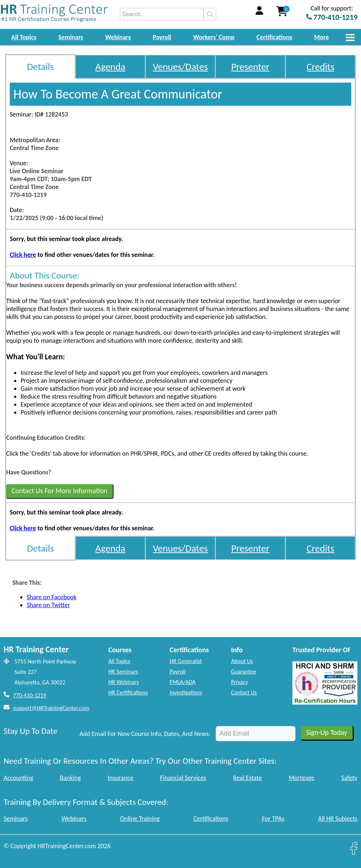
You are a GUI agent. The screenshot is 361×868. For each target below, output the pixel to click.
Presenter (251, 67)
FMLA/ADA (183, 682)
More (321, 37)
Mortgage (302, 778)
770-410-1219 (30, 695)
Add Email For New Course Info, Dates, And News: (145, 734)
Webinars (118, 37)
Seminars (71, 37)
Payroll (162, 37)
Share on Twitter (48, 605)
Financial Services (183, 778)
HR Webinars (124, 682)
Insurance (120, 778)
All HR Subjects (338, 819)
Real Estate (248, 778)
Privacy (240, 682)
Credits (320, 67)
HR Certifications (128, 692)
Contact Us (244, 692)
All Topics (24, 37)
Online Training (140, 819)
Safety (349, 778)
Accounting (18, 778)
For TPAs (273, 819)
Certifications (275, 37)
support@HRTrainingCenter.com (51, 708)
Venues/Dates (180, 67)
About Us (242, 661)
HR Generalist (186, 661)
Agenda (110, 67)
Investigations (186, 692)
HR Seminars (123, 672)
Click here (23, 255)
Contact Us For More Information (59, 491)
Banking (70, 778)
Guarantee (243, 672)
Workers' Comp (214, 37)
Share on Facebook (52, 597)
